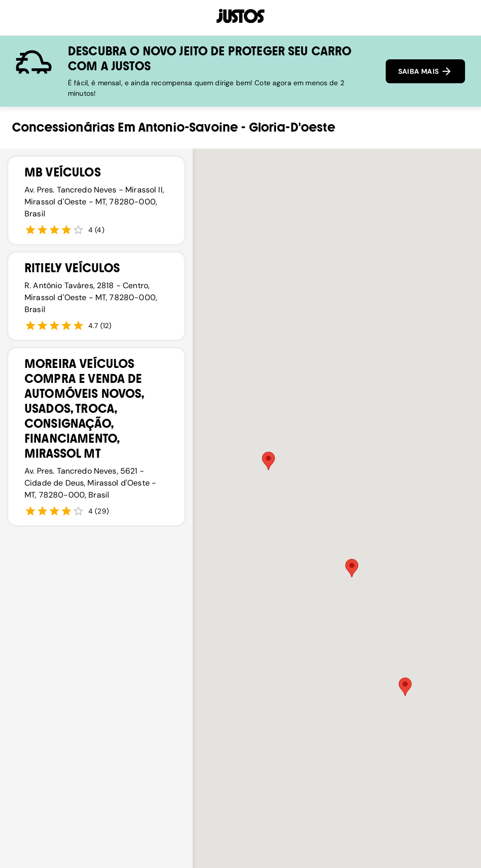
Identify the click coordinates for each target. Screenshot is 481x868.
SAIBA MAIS (425, 71)
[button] (352, 568)
